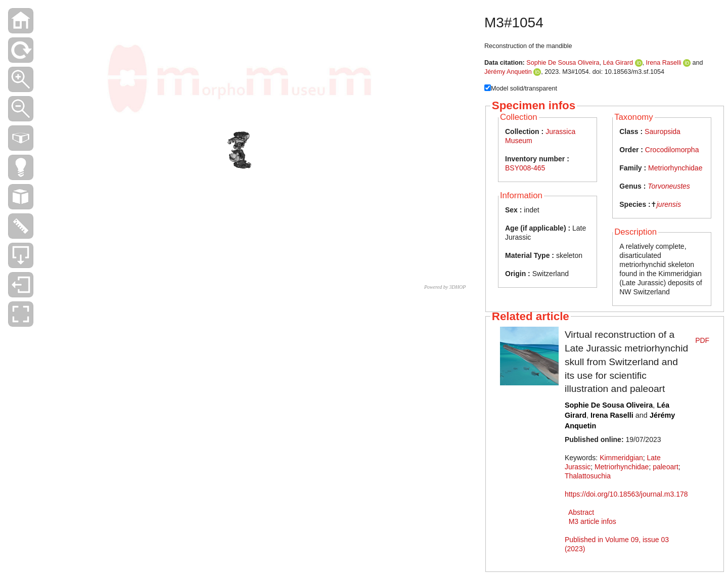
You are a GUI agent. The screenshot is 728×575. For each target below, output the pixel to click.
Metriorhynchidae (675, 168)
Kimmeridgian (621, 458)
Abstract (581, 512)
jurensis (669, 204)
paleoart (666, 467)
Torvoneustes (669, 186)
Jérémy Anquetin (508, 72)
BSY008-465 (525, 168)
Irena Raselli (664, 63)
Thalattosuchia (588, 476)
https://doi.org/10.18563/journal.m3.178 (626, 494)
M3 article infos (593, 521)
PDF (702, 340)
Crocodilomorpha (672, 150)
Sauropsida (663, 131)
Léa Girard (618, 63)
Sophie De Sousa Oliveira (563, 63)
